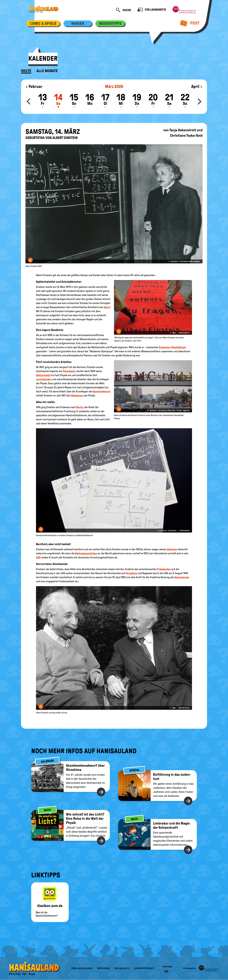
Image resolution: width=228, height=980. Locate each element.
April (197, 86)
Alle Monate (47, 71)
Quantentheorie (102, 391)
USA (38, 557)
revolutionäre (44, 379)
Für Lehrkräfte (152, 10)
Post (190, 23)
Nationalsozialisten (86, 553)
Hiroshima (131, 573)
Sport (107, 307)
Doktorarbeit (43, 375)
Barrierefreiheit (144, 968)
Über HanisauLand (82, 968)
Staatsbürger (179, 347)
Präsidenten (164, 569)
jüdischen (172, 549)
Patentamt (69, 371)
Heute (26, 71)
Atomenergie (182, 577)
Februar (34, 86)
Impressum (103, 968)
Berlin (80, 407)
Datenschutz (122, 968)
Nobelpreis (77, 396)
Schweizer (165, 347)
